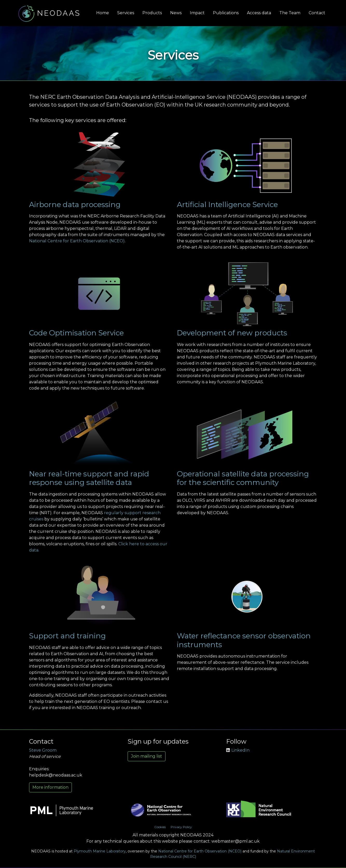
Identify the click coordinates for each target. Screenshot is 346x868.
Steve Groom (43, 750)
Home (103, 13)
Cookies (160, 827)
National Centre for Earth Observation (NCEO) (77, 241)
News (176, 13)
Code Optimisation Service (76, 333)
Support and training (67, 636)
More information (50, 787)
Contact (317, 13)
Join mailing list (147, 756)
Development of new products (232, 333)
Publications (226, 13)
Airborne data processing (75, 204)
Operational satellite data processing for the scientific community (243, 478)
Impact (197, 13)
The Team (290, 13)
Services (126, 13)
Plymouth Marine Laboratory (100, 851)
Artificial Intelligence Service (227, 204)
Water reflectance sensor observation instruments (244, 640)
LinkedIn (238, 750)
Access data (259, 13)
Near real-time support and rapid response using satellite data (89, 478)
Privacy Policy (181, 827)
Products (152, 13)
